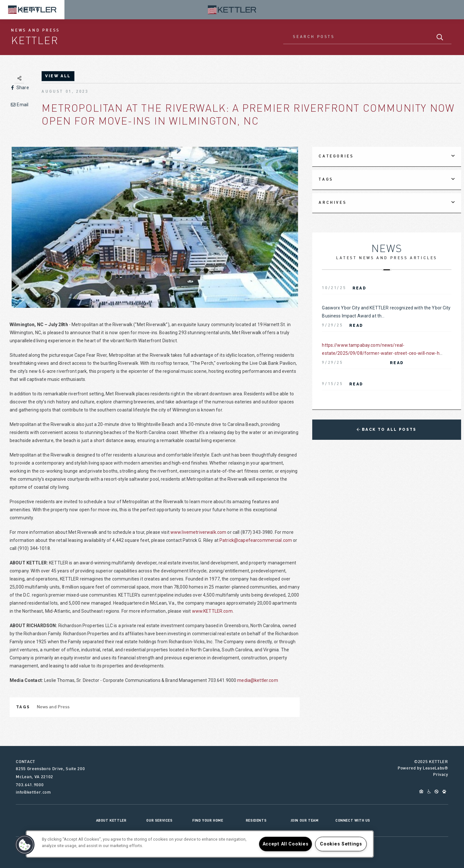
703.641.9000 (30, 785)
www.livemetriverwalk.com (198, 532)
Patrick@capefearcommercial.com (256, 540)
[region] (200, 844)
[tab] (387, 157)
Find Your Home (208, 820)
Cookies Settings (341, 844)
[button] (25, 845)
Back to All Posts (387, 429)
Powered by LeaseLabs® (423, 769)
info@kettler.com (33, 793)
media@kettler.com (257, 680)
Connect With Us (353, 820)
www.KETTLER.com (212, 611)
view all (58, 76)
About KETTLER (111, 820)
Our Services (159, 820)
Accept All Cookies (286, 844)
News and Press (53, 707)
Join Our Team (305, 820)
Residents (256, 820)
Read (360, 288)
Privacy (441, 775)
